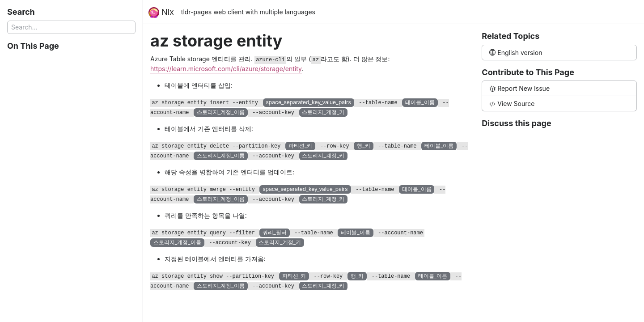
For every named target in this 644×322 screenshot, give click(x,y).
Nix (161, 13)
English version (516, 53)
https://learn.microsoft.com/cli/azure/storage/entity (226, 69)
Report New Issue (519, 88)
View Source (512, 104)
